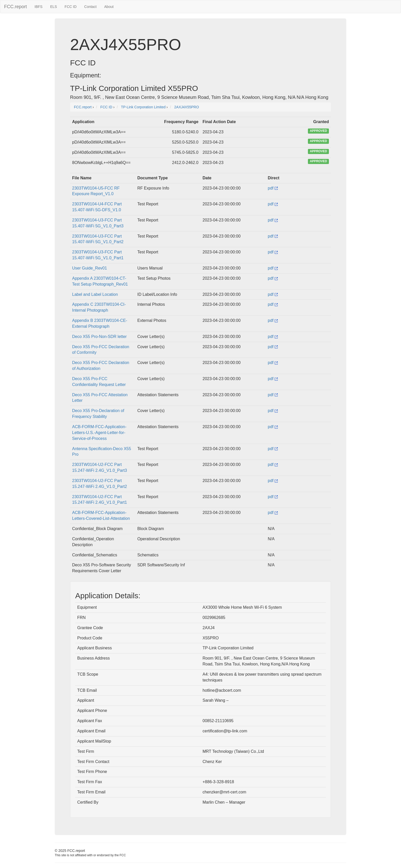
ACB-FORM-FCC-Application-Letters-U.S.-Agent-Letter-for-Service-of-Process (99, 433)
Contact (90, 7)
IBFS (38, 7)
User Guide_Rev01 (90, 268)
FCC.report (15, 7)
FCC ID (71, 7)
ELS (53, 7)
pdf (273, 188)
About (109, 7)
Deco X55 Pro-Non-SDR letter (99, 337)
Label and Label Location (95, 294)
